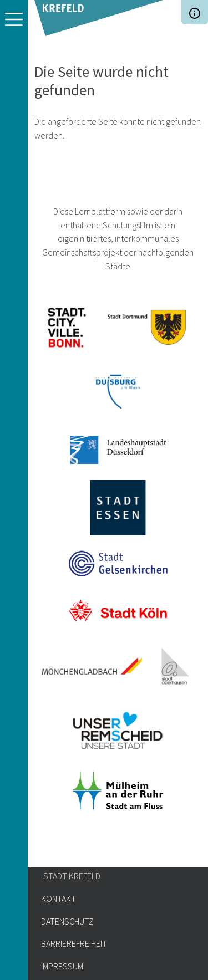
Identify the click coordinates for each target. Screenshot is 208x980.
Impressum (62, 966)
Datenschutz (67, 921)
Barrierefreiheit (74, 943)
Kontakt (59, 899)
